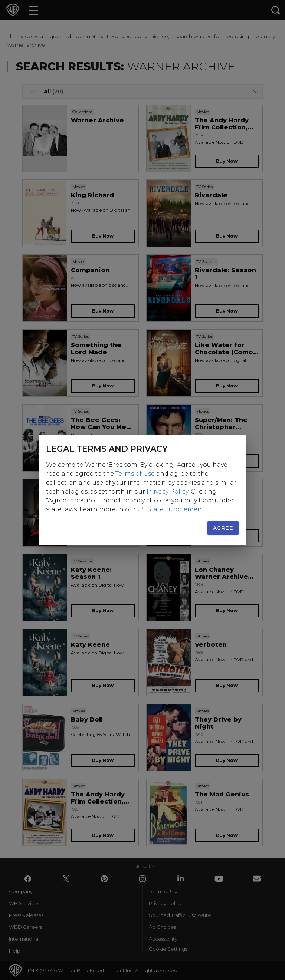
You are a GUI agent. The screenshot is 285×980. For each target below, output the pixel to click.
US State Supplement (171, 509)
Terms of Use (135, 474)
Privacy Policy (167, 491)
